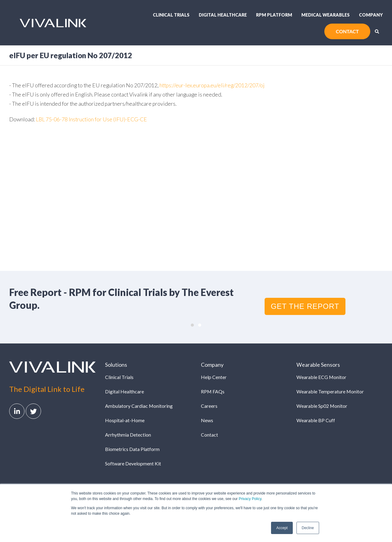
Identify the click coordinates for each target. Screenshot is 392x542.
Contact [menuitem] (209, 435)
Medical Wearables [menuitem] (326, 15)
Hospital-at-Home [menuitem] (125, 420)
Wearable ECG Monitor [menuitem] (321, 377)
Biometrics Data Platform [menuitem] (132, 449)
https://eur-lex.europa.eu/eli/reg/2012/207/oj (212, 85)
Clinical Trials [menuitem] (171, 15)
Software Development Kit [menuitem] (133, 463)
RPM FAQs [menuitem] (213, 391)
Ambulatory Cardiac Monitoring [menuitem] (139, 406)
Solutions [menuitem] (116, 365)
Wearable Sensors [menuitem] (318, 365)
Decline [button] (308, 528)
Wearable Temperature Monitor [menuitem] (330, 391)
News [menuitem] (207, 420)
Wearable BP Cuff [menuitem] (316, 420)
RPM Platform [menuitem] (274, 15)
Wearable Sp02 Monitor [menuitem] (322, 406)
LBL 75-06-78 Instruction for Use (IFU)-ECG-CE (91, 119)
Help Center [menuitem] (214, 377)
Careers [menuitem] (209, 406)
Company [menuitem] (371, 15)
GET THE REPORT (305, 306)
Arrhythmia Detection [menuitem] (128, 435)
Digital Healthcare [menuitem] (223, 15)
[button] (192, 325)
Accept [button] (282, 528)
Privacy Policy (250, 499)
